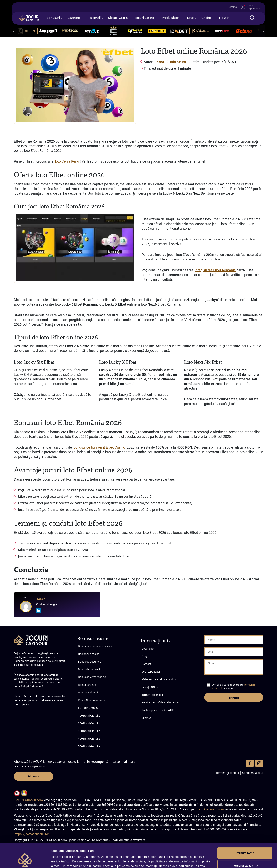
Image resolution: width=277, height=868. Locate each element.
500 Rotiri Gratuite (89, 746)
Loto (190, 18)
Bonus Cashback (88, 692)
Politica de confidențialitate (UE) (161, 702)
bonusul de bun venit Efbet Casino (99, 447)
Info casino (178, 62)
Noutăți (225, 18)
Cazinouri (74, 18)
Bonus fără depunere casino (95, 646)
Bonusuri (53, 18)
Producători (171, 18)
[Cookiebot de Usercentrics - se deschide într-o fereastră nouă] (25, 860)
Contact (146, 664)
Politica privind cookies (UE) (158, 710)
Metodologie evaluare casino (159, 679)
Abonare (34, 776)
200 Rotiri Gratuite (89, 723)
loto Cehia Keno (67, 161)
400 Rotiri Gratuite (89, 739)
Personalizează (245, 845)
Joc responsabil (151, 672)
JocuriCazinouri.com (29, 800)
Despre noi (148, 649)
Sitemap (146, 718)
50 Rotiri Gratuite (88, 708)
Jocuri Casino (145, 18)
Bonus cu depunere (90, 662)
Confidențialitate (253, 773)
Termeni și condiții (152, 695)
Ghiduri (207, 18)
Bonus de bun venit (89, 669)
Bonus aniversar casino (92, 677)
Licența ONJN (150, 687)
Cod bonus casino (89, 654)
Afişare (55, 860)
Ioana (160, 62)
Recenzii (95, 18)
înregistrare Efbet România (215, 270)
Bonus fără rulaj (88, 685)
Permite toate (245, 832)
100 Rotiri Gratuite (89, 716)
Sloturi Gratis (118, 18)
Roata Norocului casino (92, 700)
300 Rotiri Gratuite (89, 731)
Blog (144, 656)
